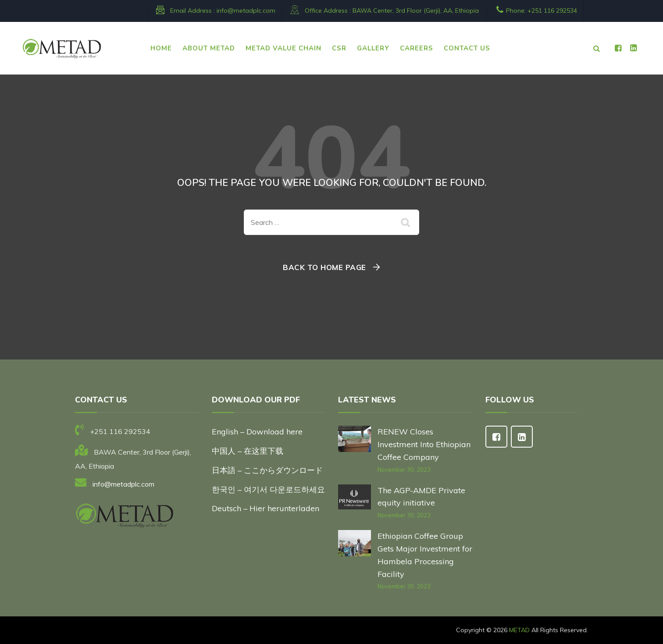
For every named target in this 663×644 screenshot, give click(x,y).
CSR (339, 48)
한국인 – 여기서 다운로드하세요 (268, 489)
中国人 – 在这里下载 (248, 451)
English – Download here (258, 432)
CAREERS (417, 48)
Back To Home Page (324, 267)
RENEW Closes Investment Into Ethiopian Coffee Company (424, 444)
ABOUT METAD (209, 48)
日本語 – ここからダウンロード (267, 470)
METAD (519, 630)
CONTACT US (467, 48)
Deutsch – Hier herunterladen (266, 508)
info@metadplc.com (246, 11)
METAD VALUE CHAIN (283, 48)
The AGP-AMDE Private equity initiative (421, 497)
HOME (161, 48)
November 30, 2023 (404, 470)
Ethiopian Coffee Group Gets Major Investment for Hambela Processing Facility (425, 555)
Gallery (373, 48)
